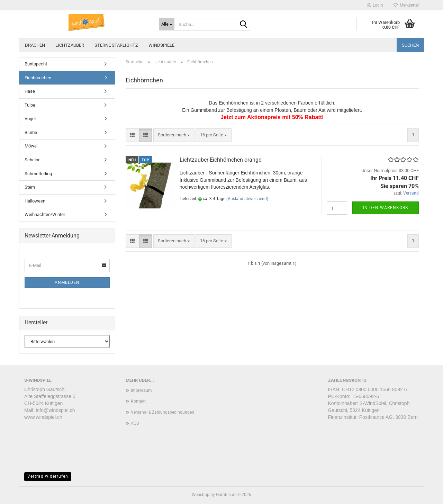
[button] (132, 135)
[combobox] (174, 135)
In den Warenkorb (386, 208)
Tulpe (30, 105)
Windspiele (161, 45)
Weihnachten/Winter (45, 214)
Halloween (35, 201)
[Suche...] (167, 24)
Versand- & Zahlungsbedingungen (162, 412)
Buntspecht (36, 64)
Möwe (31, 146)
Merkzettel (406, 5)
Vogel (30, 119)
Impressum (141, 390)
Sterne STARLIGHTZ (116, 45)
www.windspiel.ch (43, 417)
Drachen (35, 45)
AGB (135, 423)
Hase (30, 91)
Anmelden (67, 282)
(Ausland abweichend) (247, 199)
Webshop (201, 495)
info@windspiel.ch (55, 410)
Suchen (410, 45)
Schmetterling (38, 174)
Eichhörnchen (38, 78)
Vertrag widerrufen (48, 476)
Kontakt (138, 401)
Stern (30, 187)
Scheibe (33, 160)
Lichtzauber (70, 45)
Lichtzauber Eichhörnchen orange (220, 160)
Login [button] (375, 5)
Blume (31, 132)
